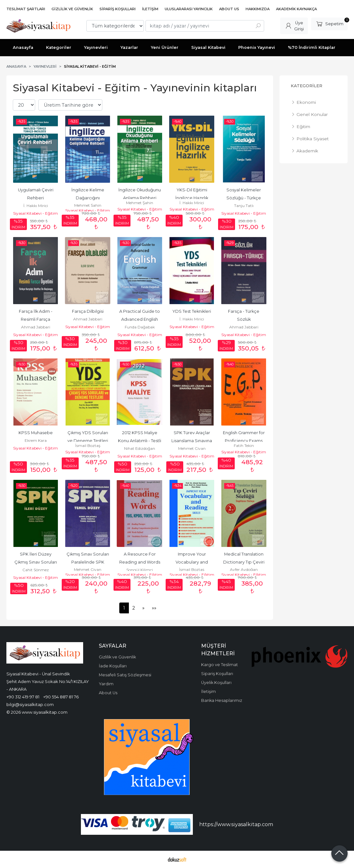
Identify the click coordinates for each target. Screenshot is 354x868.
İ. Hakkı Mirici (36, 206)
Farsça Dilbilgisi (88, 311)
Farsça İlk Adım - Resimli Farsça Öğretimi (36, 319)
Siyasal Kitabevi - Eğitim (35, 213)
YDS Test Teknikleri (192, 311)
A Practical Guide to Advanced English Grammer (140, 319)
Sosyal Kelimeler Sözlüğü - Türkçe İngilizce (244, 198)
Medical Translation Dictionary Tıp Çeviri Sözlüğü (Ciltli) (244, 562)
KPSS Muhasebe (36, 433)
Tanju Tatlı (244, 206)
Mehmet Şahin (88, 205)
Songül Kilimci (140, 570)
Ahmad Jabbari (36, 327)
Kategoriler (307, 86)
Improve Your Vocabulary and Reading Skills (192, 562)
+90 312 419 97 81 (23, 697)
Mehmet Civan (192, 448)
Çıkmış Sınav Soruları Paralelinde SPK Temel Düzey (88, 562)
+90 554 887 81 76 (61, 697)
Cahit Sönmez (36, 570)
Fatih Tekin (244, 446)
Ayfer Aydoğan (244, 569)
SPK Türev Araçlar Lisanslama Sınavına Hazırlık (192, 441)
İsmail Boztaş (88, 446)
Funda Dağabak (140, 327)
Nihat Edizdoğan (140, 448)
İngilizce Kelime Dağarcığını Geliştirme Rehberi (88, 198)
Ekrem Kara (36, 440)
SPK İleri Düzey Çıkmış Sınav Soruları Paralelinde (36, 562)
